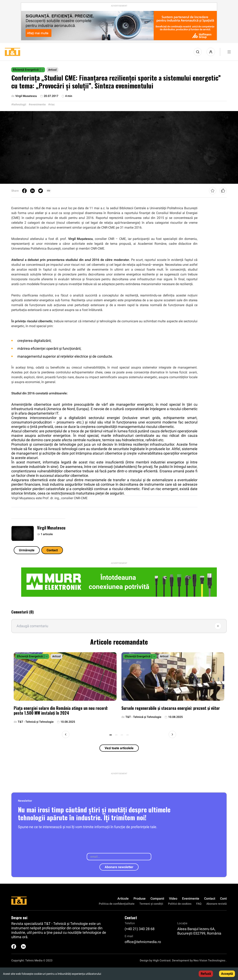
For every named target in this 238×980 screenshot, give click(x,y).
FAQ (199, 904)
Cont (223, 899)
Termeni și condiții (151, 904)
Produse (140, 899)
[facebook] (24, 191)
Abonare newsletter (119, 867)
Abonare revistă (217, 904)
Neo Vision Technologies (209, 960)
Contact (52, 550)
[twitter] (41, 191)
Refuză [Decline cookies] (206, 974)
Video (173, 899)
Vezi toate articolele (119, 748)
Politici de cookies (180, 904)
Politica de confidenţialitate (117, 904)
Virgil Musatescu (51, 528)
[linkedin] (32, 191)
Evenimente (191, 899)
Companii (157, 899)
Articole (123, 899)
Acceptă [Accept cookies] (227, 974)
